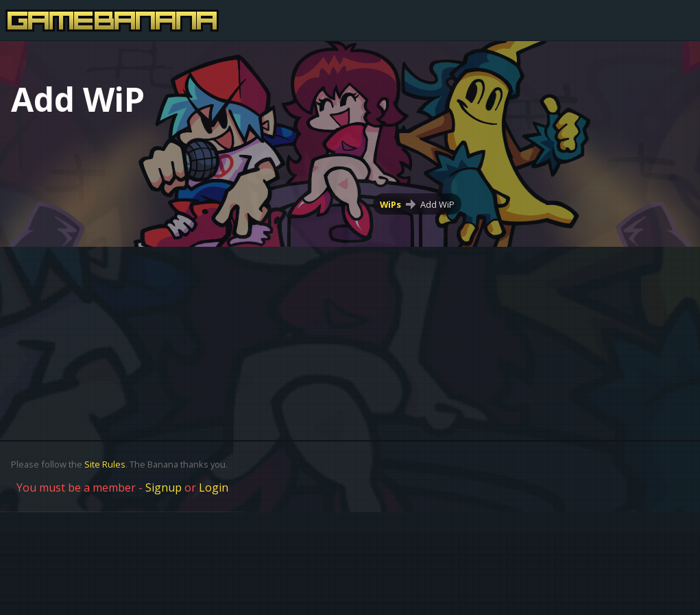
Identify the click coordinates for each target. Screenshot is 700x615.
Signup (164, 487)
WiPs (390, 204)
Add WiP (437, 204)
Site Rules (105, 464)
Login (214, 487)
